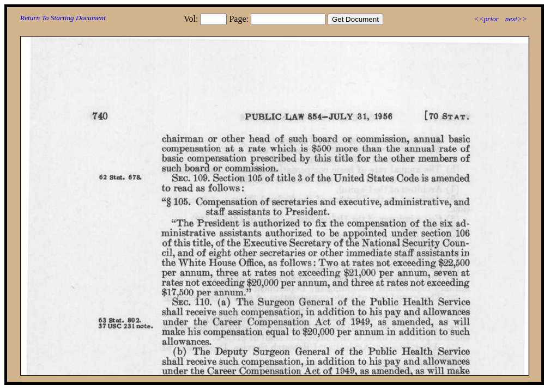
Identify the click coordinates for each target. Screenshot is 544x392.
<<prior (486, 19)
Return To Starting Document (63, 18)
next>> (516, 19)
